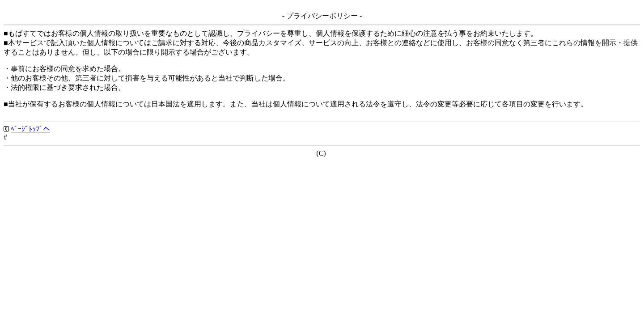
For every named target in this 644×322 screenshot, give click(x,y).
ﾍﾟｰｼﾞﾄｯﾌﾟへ (30, 129)
